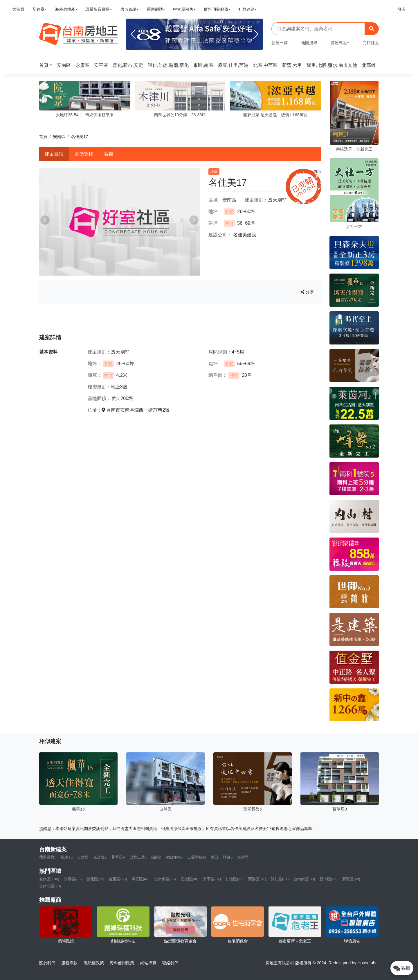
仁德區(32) (235, 879)
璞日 (215, 857)
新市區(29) (329, 879)
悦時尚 (243, 857)
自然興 (83, 857)
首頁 (43, 137)
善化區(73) (96, 879)
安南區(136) (49, 879)
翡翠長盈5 (48, 857)
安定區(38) (190, 879)
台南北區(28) (50, 886)
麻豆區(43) (140, 879)
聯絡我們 (170, 963)
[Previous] (133, 34)
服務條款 (69, 963)
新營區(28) (351, 879)
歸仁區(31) (280, 879)
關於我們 (47, 963)
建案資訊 (54, 154)
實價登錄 (84, 154)
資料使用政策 (122, 963)
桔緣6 (228, 857)
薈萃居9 (118, 857)
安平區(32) (212, 879)
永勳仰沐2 (174, 857)
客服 (109, 154)
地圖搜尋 (309, 43)
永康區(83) (73, 879)
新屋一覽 (280, 43)
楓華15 (67, 857)
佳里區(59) (118, 879)
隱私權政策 (94, 963)
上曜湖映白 (197, 857)
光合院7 (100, 857)
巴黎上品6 (138, 857)
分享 (307, 292)
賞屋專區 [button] (339, 43)
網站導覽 (148, 963)
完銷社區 (371, 43)
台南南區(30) (304, 879)
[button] (47, 65)
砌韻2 (156, 857)
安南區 (59, 137)
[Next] (256, 34)
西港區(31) (257, 879)
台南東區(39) (165, 879)
